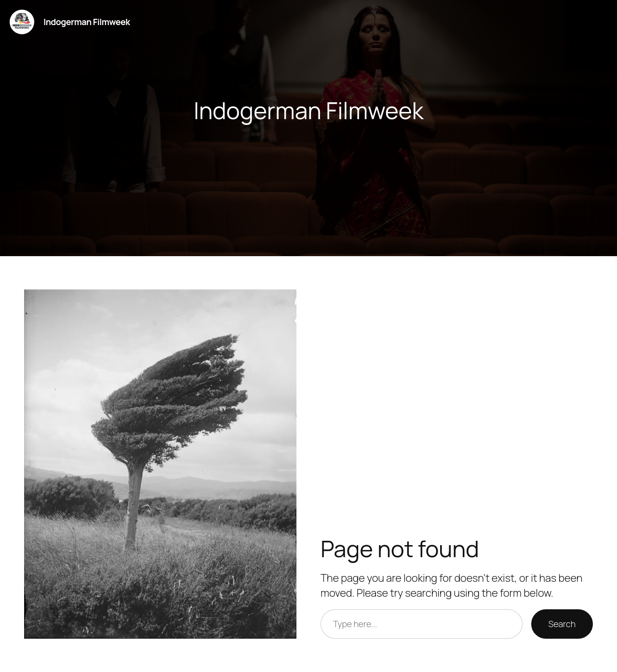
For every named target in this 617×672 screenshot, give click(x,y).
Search (562, 624)
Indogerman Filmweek (87, 22)
